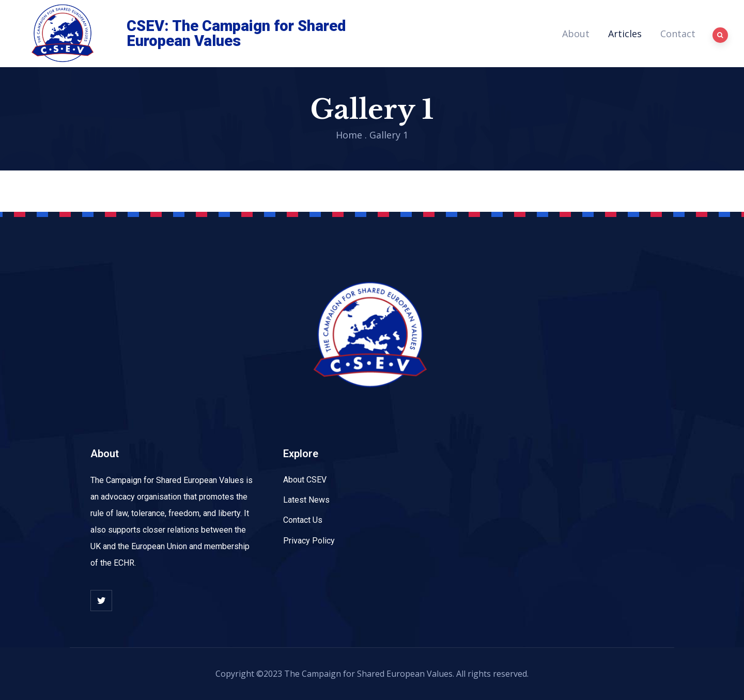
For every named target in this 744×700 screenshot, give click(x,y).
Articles (625, 34)
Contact (678, 34)
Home (349, 135)
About (576, 34)
